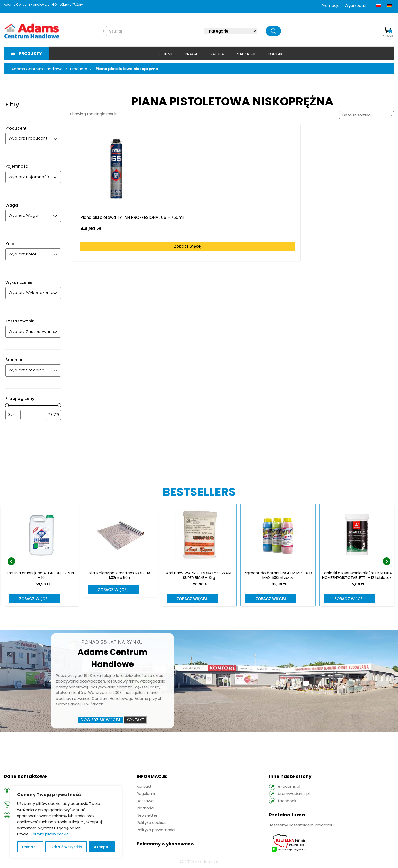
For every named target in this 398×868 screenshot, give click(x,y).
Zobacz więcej (111, 236)
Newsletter (147, 816)
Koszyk (388, 32)
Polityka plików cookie (50, 834)
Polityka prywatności (156, 830)
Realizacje (246, 54)
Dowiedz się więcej (100, 720)
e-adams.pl (289, 787)
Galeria (217, 54)
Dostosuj (30, 847)
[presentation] (11, 562)
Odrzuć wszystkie (66, 847)
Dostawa (145, 801)
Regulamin (146, 794)
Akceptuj (102, 847)
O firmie (166, 54)
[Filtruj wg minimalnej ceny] (13, 415)
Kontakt (276, 54)
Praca (191, 54)
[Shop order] (367, 115)
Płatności (145, 808)
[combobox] (31, 138)
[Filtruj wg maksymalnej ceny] (53, 415)
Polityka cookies (152, 823)
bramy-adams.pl (294, 794)
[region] (66, 822)
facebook (287, 801)
